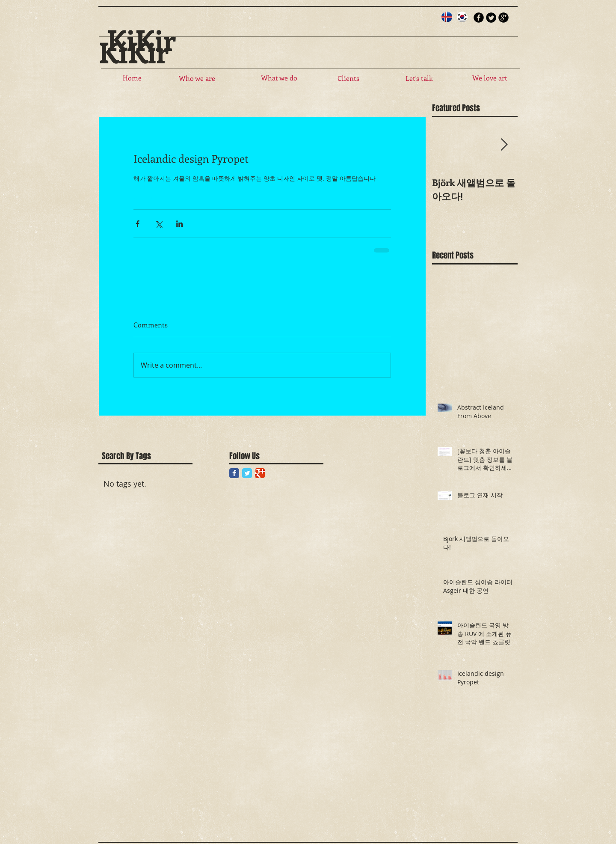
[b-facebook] (479, 18)
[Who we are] (197, 78)
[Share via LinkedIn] (179, 224)
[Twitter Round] (491, 18)
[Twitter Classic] (247, 473)
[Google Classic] (260, 473)
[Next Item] (504, 145)
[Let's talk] (419, 78)
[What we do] (279, 78)
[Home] (132, 78)
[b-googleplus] (503, 18)
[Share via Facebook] (138, 224)
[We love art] (490, 78)
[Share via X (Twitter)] (158, 224)
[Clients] (348, 78)
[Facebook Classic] (234, 473)
